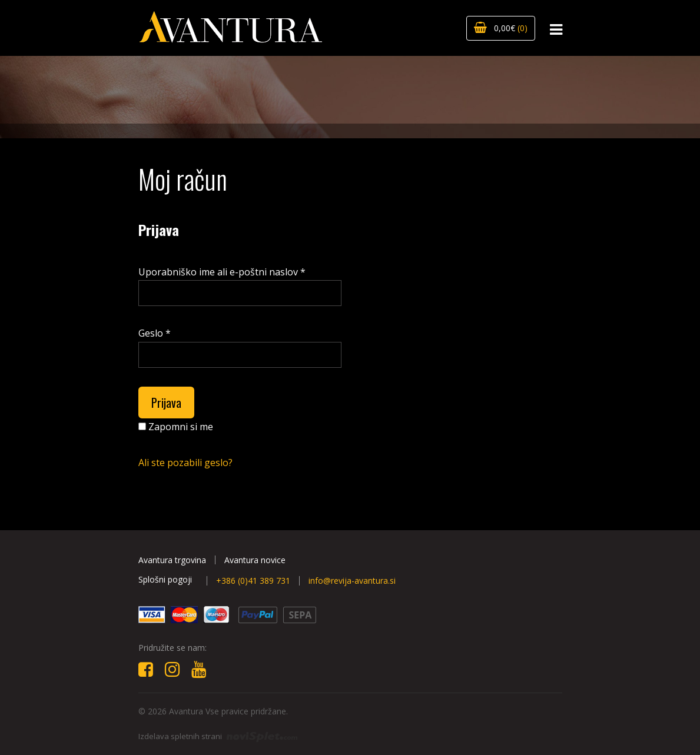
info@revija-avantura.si (352, 581)
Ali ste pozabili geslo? (185, 463)
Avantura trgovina (172, 560)
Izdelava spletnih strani (218, 736)
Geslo (155, 333)
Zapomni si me (176, 427)
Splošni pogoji (165, 579)
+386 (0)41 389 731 (253, 581)
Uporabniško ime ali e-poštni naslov (222, 272)
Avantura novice (255, 560)
